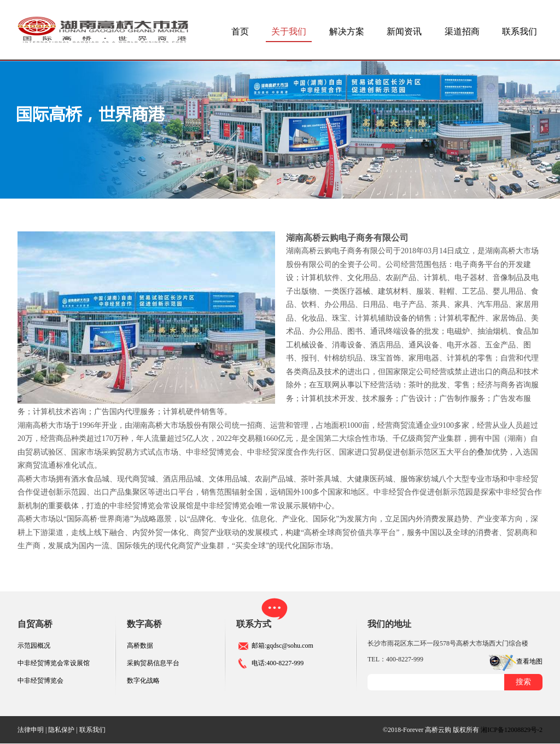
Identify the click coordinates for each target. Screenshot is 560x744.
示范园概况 (34, 646)
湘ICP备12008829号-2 (512, 730)
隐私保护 (61, 730)
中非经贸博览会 (40, 681)
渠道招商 (462, 31)
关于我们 (289, 31)
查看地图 (529, 661)
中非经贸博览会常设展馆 (54, 663)
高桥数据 (140, 646)
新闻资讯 (404, 31)
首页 (240, 31)
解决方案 (347, 31)
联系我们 (520, 31)
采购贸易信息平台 (153, 663)
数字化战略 (143, 681)
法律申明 (31, 730)
